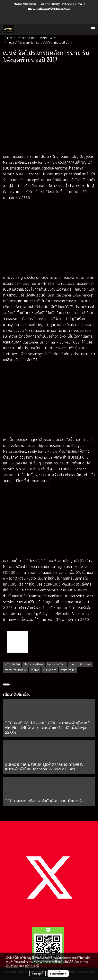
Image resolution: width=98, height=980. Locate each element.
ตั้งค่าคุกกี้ (37, 973)
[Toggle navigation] (93, 29)
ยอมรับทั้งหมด (58, 973)
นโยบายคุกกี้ (32, 966)
